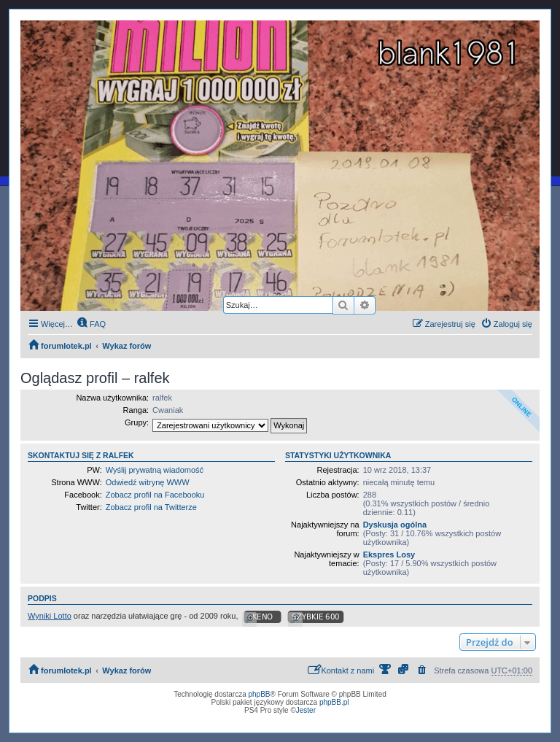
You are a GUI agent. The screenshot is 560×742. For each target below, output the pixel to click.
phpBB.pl (334, 702)
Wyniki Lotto (50, 616)
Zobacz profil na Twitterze (151, 507)
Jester (306, 710)
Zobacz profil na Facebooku (155, 495)
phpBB (260, 694)
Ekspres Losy (389, 554)
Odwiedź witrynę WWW (148, 482)
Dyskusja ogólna (395, 525)
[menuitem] (91, 324)
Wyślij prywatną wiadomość (155, 470)
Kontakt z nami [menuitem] (341, 669)
